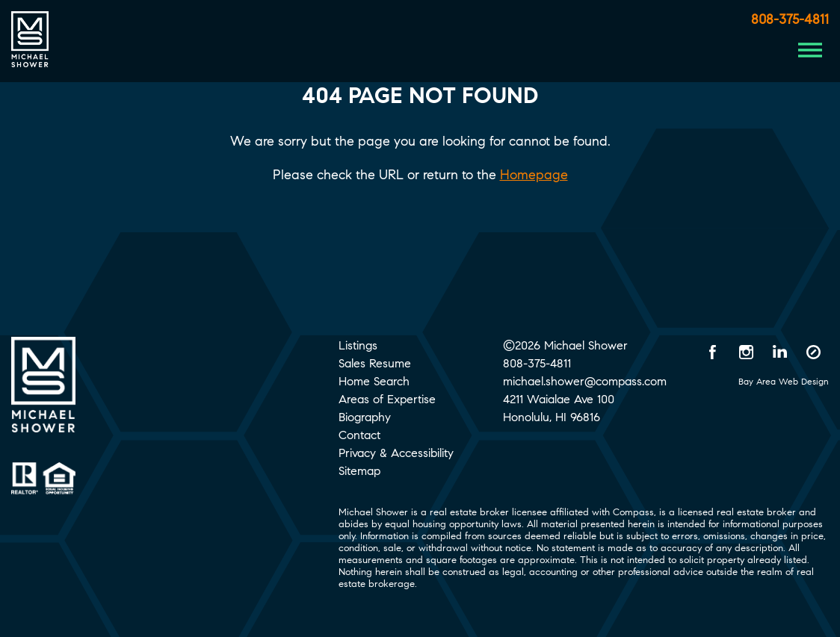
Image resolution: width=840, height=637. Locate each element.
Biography (365, 417)
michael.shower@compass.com (585, 381)
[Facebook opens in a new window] (713, 352)
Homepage (534, 175)
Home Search (374, 381)
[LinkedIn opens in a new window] (780, 352)
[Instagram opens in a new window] (747, 352)
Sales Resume (375, 363)
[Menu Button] (810, 50)
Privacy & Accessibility (396, 453)
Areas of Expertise (387, 399)
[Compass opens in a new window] (814, 352)
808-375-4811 (790, 19)
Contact (359, 435)
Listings (358, 345)
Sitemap (359, 471)
